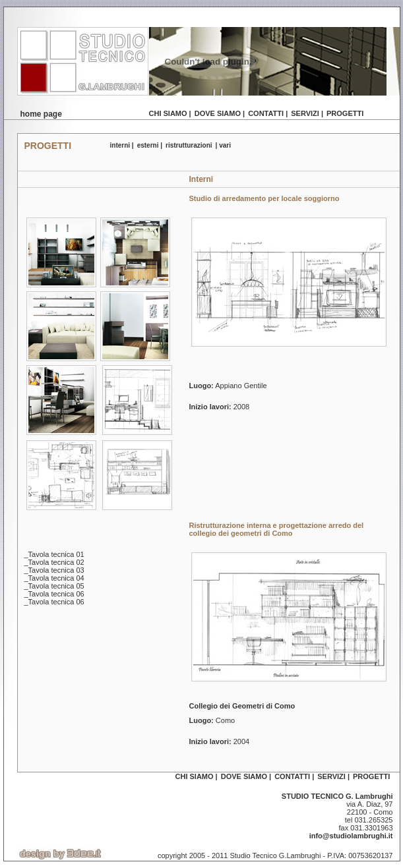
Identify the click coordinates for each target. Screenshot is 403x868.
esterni (148, 145)
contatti (266, 113)
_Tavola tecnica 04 (54, 578)
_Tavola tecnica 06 (54, 594)
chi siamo (168, 113)
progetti (345, 113)
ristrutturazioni (189, 145)
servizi (305, 113)
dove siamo (218, 113)
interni (120, 145)
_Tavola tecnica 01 (54, 554)
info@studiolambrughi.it (351, 836)
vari (225, 145)
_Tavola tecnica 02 (54, 562)
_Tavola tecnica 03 (54, 570)
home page (41, 114)
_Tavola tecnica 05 (54, 586)
